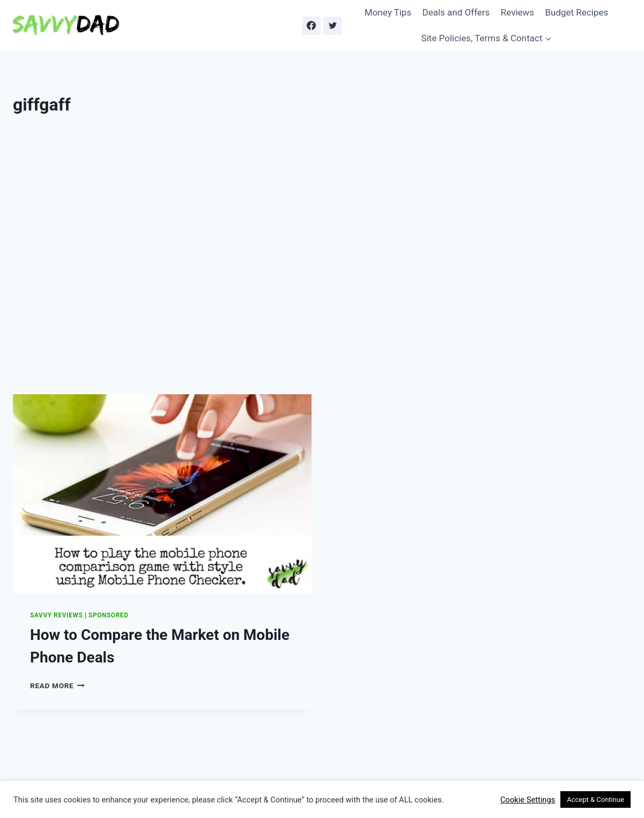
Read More (57, 686)
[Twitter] (332, 26)
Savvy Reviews (56, 615)
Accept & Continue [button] (595, 799)
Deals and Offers (456, 12)
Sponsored (108, 615)
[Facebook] (312, 26)
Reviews (517, 12)
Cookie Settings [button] (528, 800)
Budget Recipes (576, 12)
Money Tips (388, 12)
